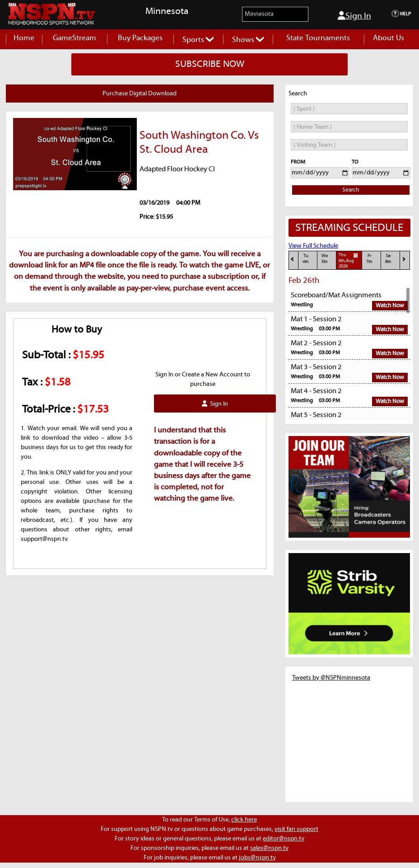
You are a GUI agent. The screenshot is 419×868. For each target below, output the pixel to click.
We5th (325, 259)
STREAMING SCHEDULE (349, 228)
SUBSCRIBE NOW (210, 64)
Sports (198, 40)
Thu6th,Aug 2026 (349, 260)
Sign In (354, 16)
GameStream (74, 38)
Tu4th (306, 259)
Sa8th (388, 259)
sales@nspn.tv (269, 848)
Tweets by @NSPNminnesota (331, 678)
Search (351, 190)
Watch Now (390, 306)
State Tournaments (318, 38)
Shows (248, 40)
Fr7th (369, 259)
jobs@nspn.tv (257, 858)
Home (24, 38)
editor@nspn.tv (284, 839)
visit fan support (296, 829)
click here (244, 820)
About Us (389, 38)
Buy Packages (140, 38)
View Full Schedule (313, 246)
